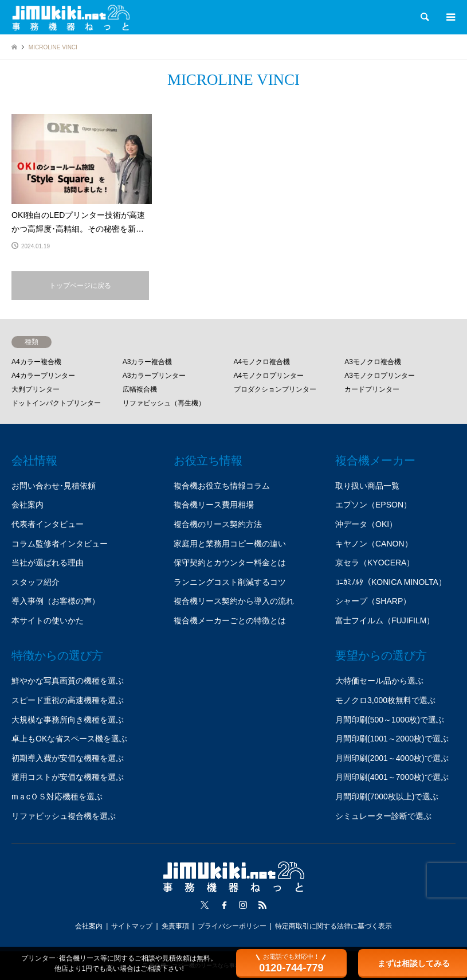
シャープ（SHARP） (373, 601)
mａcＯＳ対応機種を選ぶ (57, 797)
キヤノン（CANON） (374, 544)
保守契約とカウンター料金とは (230, 563)
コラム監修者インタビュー (60, 544)
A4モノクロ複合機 (262, 362)
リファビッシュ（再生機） (164, 403)
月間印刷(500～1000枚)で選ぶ (390, 720)
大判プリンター (36, 389)
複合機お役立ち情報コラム (222, 486)
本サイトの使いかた (48, 620)
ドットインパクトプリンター (56, 403)
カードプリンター (372, 389)
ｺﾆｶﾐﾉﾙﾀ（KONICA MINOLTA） (391, 582)
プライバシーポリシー (232, 926)
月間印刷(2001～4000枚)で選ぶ (392, 758)
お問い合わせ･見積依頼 (54, 486)
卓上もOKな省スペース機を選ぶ (69, 739)
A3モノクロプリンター (380, 376)
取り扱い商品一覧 (367, 486)
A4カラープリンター (43, 376)
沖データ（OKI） (366, 524)
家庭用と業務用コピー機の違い (230, 544)
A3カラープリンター (154, 376)
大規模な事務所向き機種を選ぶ (68, 720)
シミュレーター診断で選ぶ (383, 816)
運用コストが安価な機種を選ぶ (68, 777)
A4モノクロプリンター (269, 376)
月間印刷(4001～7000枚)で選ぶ (392, 777)
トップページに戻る (80, 286)
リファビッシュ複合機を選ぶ (64, 816)
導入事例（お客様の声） (56, 601)
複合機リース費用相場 (214, 505)
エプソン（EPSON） (373, 505)
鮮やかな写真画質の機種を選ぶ (68, 681)
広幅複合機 (140, 389)
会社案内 (28, 505)
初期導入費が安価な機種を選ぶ (68, 758)
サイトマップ (132, 926)
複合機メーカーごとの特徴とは (230, 620)
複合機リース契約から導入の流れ (234, 601)
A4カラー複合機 (36, 362)
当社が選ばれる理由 (48, 563)
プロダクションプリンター (275, 389)
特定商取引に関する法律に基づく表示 (333, 926)
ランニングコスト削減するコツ (230, 582)
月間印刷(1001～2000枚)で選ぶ (392, 739)
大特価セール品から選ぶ (379, 681)
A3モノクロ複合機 (373, 362)
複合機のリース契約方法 (218, 524)
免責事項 (175, 926)
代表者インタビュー (48, 524)
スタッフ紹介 (36, 582)
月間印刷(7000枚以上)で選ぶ (387, 797)
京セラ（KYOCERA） (375, 563)
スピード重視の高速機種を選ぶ (68, 700)
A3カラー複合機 (148, 362)
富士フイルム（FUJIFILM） (385, 620)
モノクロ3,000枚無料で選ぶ (385, 700)
